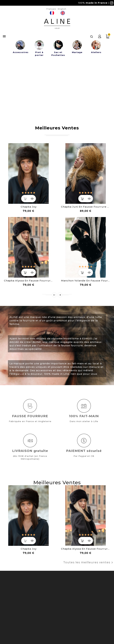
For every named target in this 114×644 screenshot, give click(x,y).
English (62, 9)
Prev (54, 295)
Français (51, 9)
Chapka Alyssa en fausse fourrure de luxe (29, 281)
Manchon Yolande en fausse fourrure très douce (86, 281)
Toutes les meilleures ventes (89, 563)
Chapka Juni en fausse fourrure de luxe (86, 207)
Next (60, 295)
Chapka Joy (29, 207)
